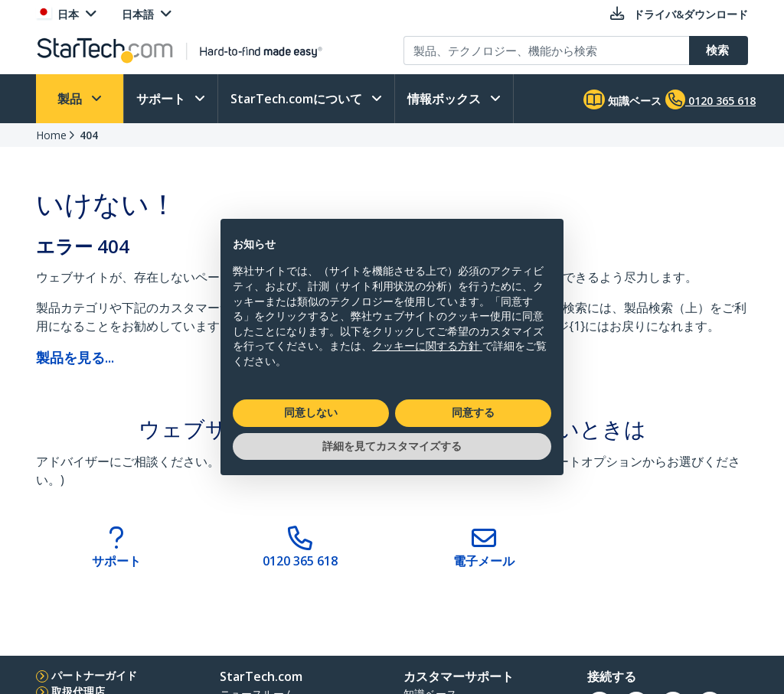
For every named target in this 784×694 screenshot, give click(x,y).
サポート (162, 99)
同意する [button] (473, 412)
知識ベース (622, 99)
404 (89, 135)
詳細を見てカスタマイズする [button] (392, 446)
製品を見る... (75, 357)
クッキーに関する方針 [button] (427, 346)
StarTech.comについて (298, 99)
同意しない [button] (311, 412)
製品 (71, 99)
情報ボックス (446, 99)
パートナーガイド (94, 675)
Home (51, 135)
